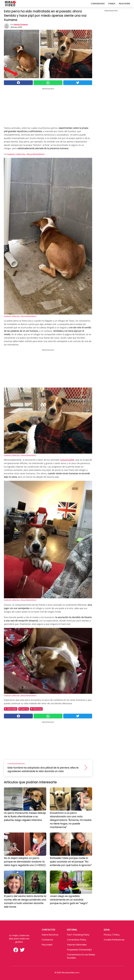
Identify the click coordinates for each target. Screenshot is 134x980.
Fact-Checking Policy (78, 935)
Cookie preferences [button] (114, 940)
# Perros (24, 709)
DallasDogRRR (67, 460)
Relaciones (124, 4)
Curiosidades (98, 4)
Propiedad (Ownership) (79, 950)
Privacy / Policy (112, 935)
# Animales (11, 709)
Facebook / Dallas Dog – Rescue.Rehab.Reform (26, 154)
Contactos (47, 940)
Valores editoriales (77, 945)
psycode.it (47, 945)
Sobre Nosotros (50, 935)
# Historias (36, 709)
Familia (112, 4)
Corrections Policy (77, 940)
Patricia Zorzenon (21, 25)
